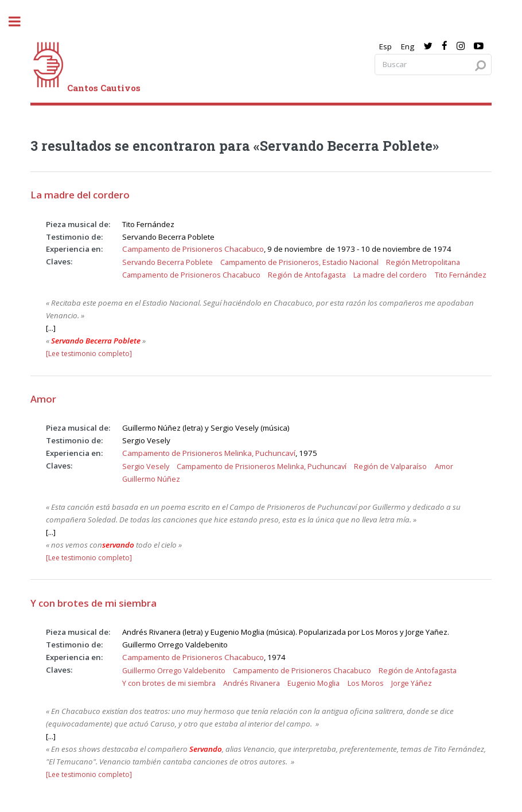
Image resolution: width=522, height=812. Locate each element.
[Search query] (433, 65)
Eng (408, 46)
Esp (385, 46)
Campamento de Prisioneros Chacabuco (193, 249)
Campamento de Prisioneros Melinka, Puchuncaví (209, 453)
